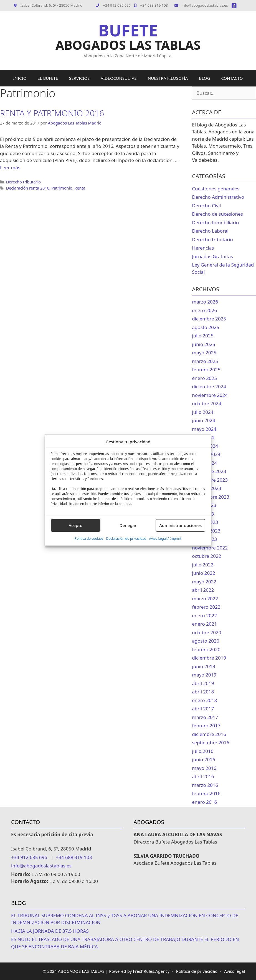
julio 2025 (203, 336)
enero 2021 (204, 624)
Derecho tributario (23, 182)
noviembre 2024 (210, 395)
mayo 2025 (204, 353)
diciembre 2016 (209, 734)
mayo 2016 (204, 768)
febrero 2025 (206, 370)
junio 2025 (203, 344)
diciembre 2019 (209, 658)
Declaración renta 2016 (28, 188)
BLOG (204, 78)
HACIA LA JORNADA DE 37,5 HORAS (50, 931)
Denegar (128, 525)
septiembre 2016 (211, 743)
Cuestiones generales (216, 189)
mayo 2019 (204, 675)
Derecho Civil (206, 206)
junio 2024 (203, 420)
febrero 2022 (206, 607)
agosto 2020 (206, 641)
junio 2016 (203, 759)
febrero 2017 (206, 726)
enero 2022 (204, 615)
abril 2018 (203, 692)
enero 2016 (204, 802)
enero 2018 (204, 700)
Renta (80, 188)
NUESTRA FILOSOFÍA (168, 78)
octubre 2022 (206, 556)
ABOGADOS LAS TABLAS (128, 45)
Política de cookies (89, 538)
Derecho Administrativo (218, 197)
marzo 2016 (205, 785)
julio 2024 (203, 412)
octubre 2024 (206, 403)
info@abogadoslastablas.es (201, 5)
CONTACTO (232, 78)
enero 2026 (204, 310)
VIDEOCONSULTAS (119, 78)
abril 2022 (203, 590)
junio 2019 (203, 666)
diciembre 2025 (209, 319)
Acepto (75, 525)
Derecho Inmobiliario (215, 222)
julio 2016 (203, 751)
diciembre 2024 (209, 386)
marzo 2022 (205, 599)
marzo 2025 (205, 361)
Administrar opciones (180, 525)
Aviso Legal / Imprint (165, 538)
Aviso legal (235, 971)
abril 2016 (203, 776)
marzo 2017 (205, 717)
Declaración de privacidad (126, 538)
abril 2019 (203, 683)
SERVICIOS (79, 78)
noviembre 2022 (210, 548)
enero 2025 (204, 378)
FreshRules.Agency (151, 971)
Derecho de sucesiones (217, 214)
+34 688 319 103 (151, 5)
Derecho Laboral (210, 231)
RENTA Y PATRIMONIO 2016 (52, 113)
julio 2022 (203, 565)
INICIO (20, 78)
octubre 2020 (206, 632)
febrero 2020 (206, 649)
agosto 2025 (206, 327)
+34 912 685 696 (117, 5)
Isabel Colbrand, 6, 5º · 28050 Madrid (48, 5)
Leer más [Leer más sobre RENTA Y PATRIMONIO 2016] (10, 167)
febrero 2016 (206, 793)
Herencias (203, 248)
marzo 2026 (205, 302)
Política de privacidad (197, 971)
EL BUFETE (48, 78)
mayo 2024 (204, 429)
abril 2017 (203, 709)
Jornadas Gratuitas (212, 256)
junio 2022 (203, 573)
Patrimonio (62, 188)
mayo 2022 (204, 582)
